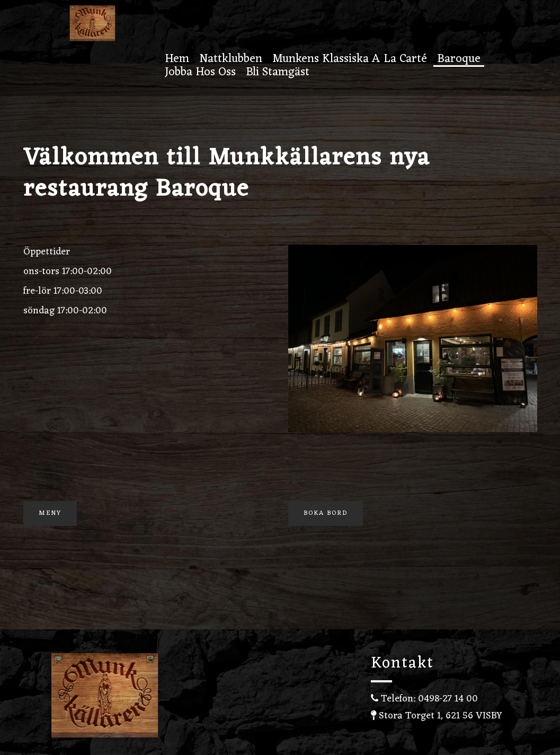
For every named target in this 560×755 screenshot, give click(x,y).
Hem (177, 60)
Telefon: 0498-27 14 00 (424, 699)
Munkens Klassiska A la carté (350, 60)
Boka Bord (326, 513)
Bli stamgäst (278, 73)
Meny (50, 513)
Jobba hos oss (200, 73)
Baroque (459, 60)
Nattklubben (231, 60)
